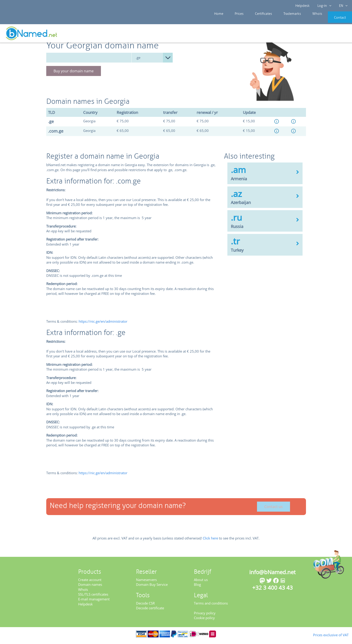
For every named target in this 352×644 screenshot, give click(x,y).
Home (218, 21)
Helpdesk (303, 6)
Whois (302, 21)
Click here (210, 541)
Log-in (324, 6)
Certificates (255, 21)
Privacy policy (205, 616)
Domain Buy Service (152, 587)
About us (201, 583)
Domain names (90, 587)
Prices (234, 21)
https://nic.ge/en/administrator (103, 324)
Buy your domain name (74, 74)
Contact (333, 21)
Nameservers (146, 583)
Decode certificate (150, 611)
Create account (90, 583)
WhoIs (83, 592)
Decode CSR (145, 606)
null (152, 61)
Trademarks (280, 21)
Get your (335, 35)
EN (342, 6)
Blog (197, 587)
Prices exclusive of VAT (324, 634)
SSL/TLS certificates (93, 597)
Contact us (274, 510)
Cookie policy (204, 621)
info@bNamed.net (272, 575)
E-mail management (94, 602)
